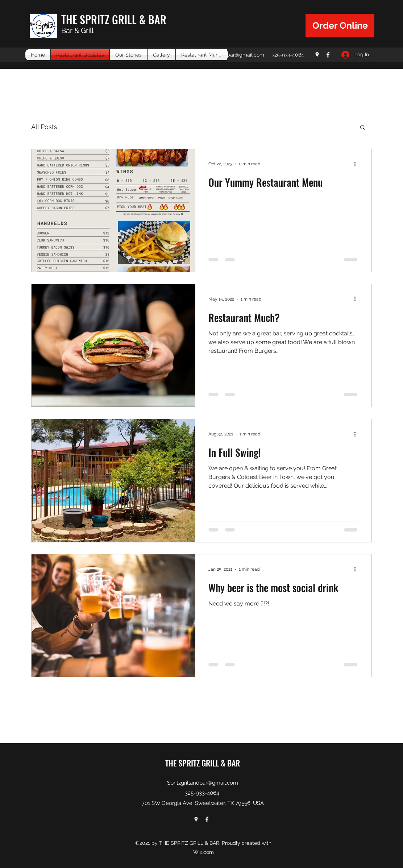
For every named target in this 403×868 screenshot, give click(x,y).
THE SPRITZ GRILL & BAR (114, 19)
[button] (363, 128)
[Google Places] (317, 55)
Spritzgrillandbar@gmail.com (203, 783)
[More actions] (357, 164)
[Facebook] (328, 55)
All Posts (44, 127)
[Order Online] (340, 26)
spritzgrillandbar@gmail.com (230, 55)
